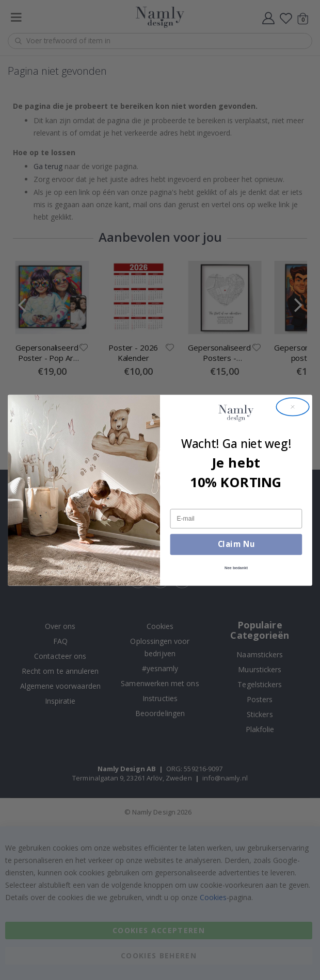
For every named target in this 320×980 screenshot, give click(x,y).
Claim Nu (236, 544)
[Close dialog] (293, 406)
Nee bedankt (236, 568)
